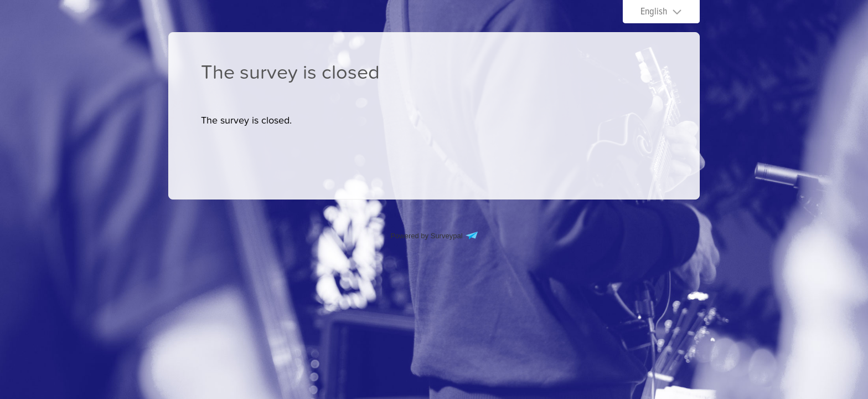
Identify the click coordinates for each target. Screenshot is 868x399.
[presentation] (246, 121)
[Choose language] (661, 12)
